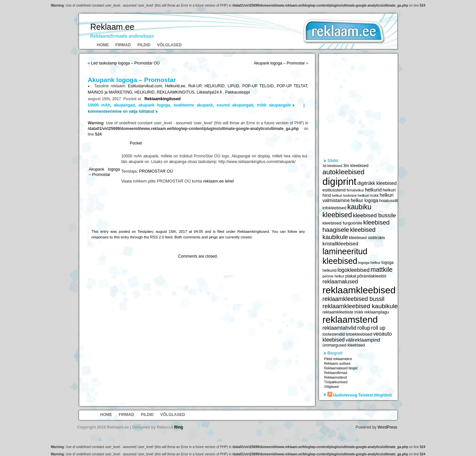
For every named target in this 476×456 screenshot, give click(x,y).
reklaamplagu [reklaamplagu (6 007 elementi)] (377, 312)
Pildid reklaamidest (338, 359)
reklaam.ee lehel (218, 181)
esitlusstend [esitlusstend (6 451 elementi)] (334, 190)
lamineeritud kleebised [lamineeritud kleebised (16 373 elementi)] (345, 256)
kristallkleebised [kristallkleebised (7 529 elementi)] (340, 244)
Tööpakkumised (336, 382)
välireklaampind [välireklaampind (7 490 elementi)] (363, 340)
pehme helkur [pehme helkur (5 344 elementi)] (334, 276)
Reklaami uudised (337, 364)
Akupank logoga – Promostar (279, 63)
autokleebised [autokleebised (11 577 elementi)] (344, 172)
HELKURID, (216, 86)
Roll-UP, (196, 86)
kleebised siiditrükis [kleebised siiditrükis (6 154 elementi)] (367, 238)
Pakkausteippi (238, 92)
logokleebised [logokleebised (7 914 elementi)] (354, 270)
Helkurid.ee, (177, 86)
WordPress (387, 427)
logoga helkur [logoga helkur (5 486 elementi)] (370, 263)
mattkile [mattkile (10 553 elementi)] (382, 269)
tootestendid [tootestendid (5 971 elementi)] (334, 334)
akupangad (124, 105)
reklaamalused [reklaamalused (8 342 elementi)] (340, 281)
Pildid (144, 45)
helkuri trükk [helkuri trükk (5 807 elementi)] (368, 195)
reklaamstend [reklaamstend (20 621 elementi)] (350, 320)
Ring (179, 427)
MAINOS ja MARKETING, (111, 92)
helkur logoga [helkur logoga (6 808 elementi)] (364, 200)
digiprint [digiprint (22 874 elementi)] (340, 181)
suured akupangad (235, 105)
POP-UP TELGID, (259, 86)
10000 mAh (99, 105)
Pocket (136, 143)
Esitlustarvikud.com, (147, 86)
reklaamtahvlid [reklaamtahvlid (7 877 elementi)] (340, 328)
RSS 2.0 (157, 237)
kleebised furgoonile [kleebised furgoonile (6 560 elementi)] (343, 223)
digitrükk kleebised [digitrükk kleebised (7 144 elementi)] (377, 183)
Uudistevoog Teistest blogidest (362, 395)
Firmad (123, 45)
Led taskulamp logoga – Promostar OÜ (125, 63)
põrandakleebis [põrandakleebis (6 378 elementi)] (372, 276)
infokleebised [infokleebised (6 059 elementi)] (335, 208)
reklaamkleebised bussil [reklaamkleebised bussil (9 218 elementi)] (354, 299)
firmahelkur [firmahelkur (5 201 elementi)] (355, 190)
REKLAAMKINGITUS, (177, 92)
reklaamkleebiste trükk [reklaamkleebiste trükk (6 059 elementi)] (343, 312)
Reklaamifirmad (336, 373)
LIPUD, (235, 86)
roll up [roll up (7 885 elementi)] (378, 328)
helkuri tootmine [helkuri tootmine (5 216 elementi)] (344, 195)
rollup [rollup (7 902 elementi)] (364, 328)
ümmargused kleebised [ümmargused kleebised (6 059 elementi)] (344, 345)
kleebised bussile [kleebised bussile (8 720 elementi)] (375, 215)
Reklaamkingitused (162, 99)
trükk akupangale (274, 105)
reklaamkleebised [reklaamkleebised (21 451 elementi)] (359, 290)
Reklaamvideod (336, 377)
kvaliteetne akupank (193, 105)
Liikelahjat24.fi (210, 92)
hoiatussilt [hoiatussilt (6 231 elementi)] (388, 201)
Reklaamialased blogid (341, 368)
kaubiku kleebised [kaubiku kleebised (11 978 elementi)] (347, 211)
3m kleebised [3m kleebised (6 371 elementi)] (356, 166)
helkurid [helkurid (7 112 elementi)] (373, 190)
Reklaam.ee (112, 27)
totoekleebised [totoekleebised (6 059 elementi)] (359, 334)
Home (103, 45)
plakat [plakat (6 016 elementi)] (351, 276)
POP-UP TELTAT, (292, 86)
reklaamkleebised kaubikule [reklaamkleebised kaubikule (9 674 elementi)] (360, 306)
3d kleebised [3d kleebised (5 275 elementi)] (333, 166)
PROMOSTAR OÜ (156, 171)
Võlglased (169, 45)
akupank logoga (154, 105)
